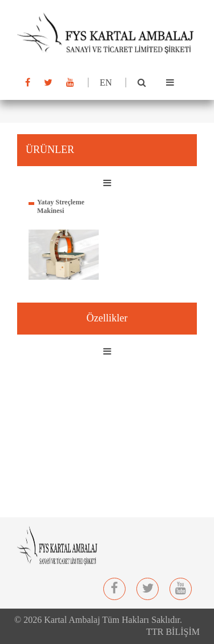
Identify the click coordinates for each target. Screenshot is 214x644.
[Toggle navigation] (170, 83)
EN (106, 82)
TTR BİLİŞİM (173, 632)
